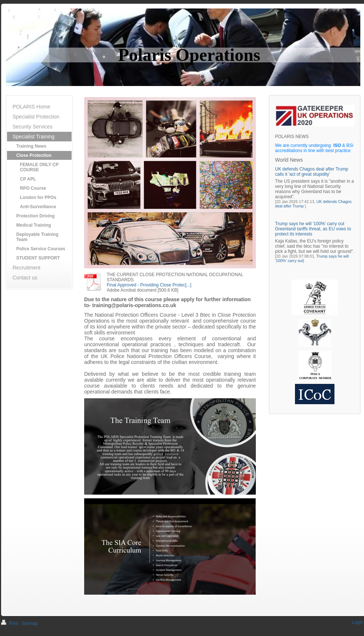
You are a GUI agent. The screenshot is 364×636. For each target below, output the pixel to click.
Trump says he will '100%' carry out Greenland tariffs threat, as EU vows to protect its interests (313, 229)
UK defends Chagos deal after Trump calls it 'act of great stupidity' (312, 172)
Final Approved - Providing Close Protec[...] (149, 285)
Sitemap (30, 623)
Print (10, 623)
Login (358, 622)
